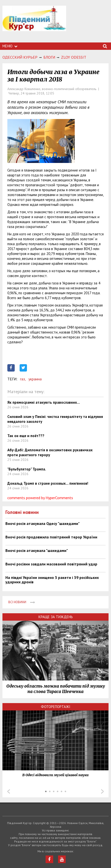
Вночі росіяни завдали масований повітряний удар (51, 564)
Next (102, 791)
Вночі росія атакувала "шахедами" (37, 550)
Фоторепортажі (56, 707)
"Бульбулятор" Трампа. (27, 469)
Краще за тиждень (56, 617)
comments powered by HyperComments (40, 498)
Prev (9, 791)
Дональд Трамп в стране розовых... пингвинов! (48, 483)
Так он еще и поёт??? (26, 436)
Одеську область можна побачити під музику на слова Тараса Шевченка (56, 689)
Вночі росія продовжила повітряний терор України (51, 537)
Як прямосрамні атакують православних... (44, 402)
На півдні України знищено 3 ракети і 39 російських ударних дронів (52, 580)
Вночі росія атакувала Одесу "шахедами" (43, 523)
